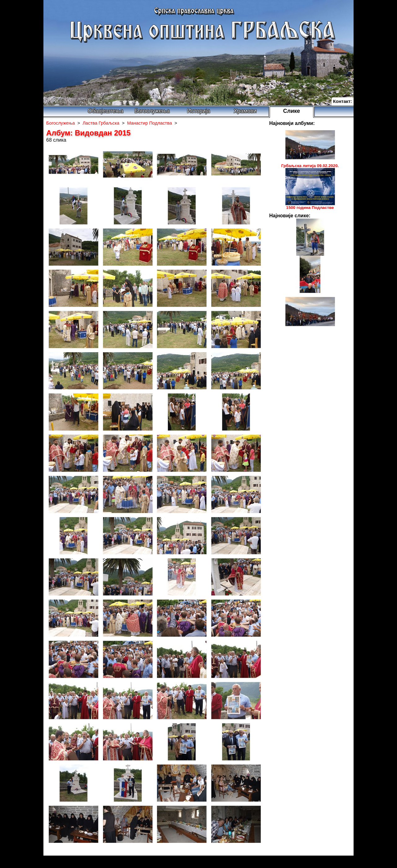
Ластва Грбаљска (101, 123)
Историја (198, 111)
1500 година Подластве (310, 208)
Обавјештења (106, 111)
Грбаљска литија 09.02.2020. (310, 166)
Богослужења (152, 111)
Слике (292, 111)
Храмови (245, 111)
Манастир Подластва (150, 123)
